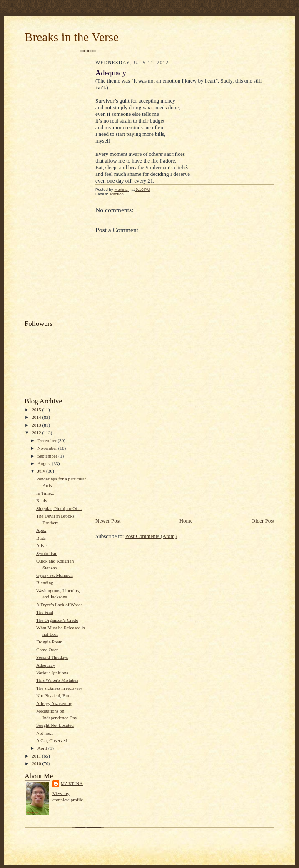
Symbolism (47, 553)
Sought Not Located (55, 725)
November (48, 448)
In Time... (45, 493)
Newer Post (108, 521)
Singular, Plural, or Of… (59, 508)
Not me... (45, 733)
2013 (37, 425)
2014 (37, 417)
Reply (42, 500)
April (43, 748)
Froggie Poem (49, 642)
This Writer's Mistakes (57, 680)
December (48, 440)
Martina (72, 784)
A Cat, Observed (52, 740)
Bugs (41, 538)
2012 (37, 433)
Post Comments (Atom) (151, 536)
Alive (41, 545)
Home (186, 521)
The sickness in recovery (59, 688)
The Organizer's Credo (57, 620)
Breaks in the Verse (72, 37)
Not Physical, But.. (54, 695)
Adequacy (46, 665)
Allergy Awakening (54, 703)
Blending (45, 583)
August (45, 463)
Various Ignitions (52, 673)
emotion (117, 194)
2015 (37, 410)
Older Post (263, 521)
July (42, 471)
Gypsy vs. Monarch (55, 575)
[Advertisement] (58, 188)
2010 (37, 763)
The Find (45, 612)
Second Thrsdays (52, 657)
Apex (41, 530)
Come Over (47, 650)
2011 (37, 756)
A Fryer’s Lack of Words (59, 605)
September (48, 456)
